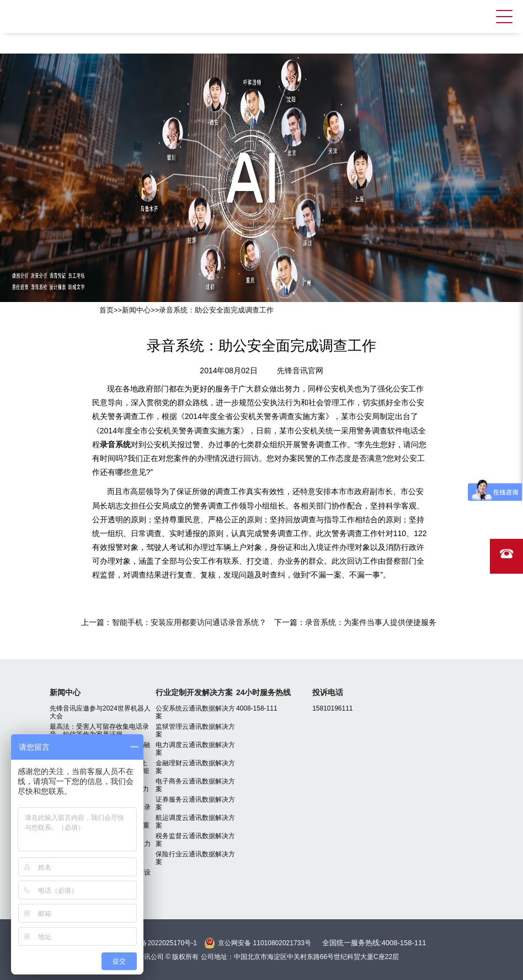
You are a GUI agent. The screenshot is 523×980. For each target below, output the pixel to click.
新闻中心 (136, 310)
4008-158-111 (257, 708)
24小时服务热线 (264, 692)
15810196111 (332, 708)
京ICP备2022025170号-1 (160, 943)
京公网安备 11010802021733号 (265, 943)
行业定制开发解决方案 (194, 692)
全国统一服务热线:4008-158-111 (374, 943)
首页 (106, 310)
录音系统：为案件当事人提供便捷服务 (371, 622)
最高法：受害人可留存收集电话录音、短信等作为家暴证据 (99, 730)
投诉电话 (328, 692)
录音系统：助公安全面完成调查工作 (216, 310)
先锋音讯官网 (300, 370)
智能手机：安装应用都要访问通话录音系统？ (189, 622)
